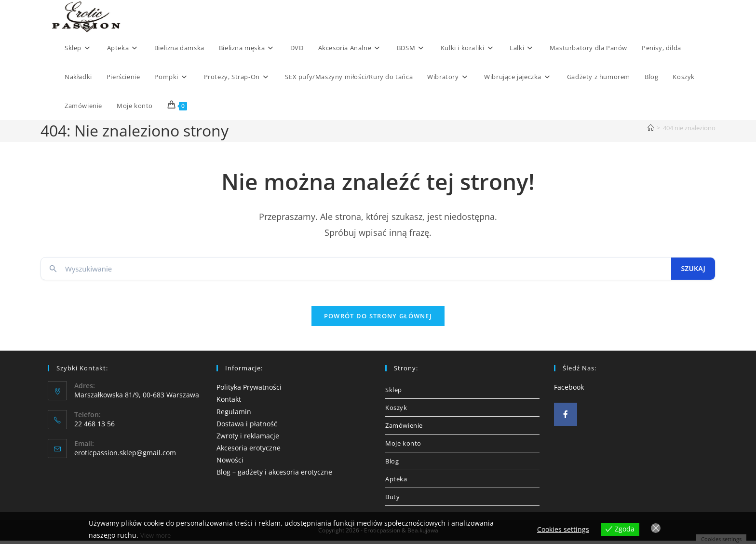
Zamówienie (404, 429)
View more (157, 536)
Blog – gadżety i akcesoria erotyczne (274, 475)
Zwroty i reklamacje (248, 439)
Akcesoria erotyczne (249, 451)
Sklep (394, 393)
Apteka (396, 482)
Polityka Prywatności (249, 390)
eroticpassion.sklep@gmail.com (125, 456)
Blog (392, 464)
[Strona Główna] (651, 128)
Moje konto (403, 447)
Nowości (230, 463)
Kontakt (229, 402)
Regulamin (234, 415)
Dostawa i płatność (247, 427)
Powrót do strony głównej (378, 319)
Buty (392, 500)
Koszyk (396, 411)
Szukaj (693, 268)
